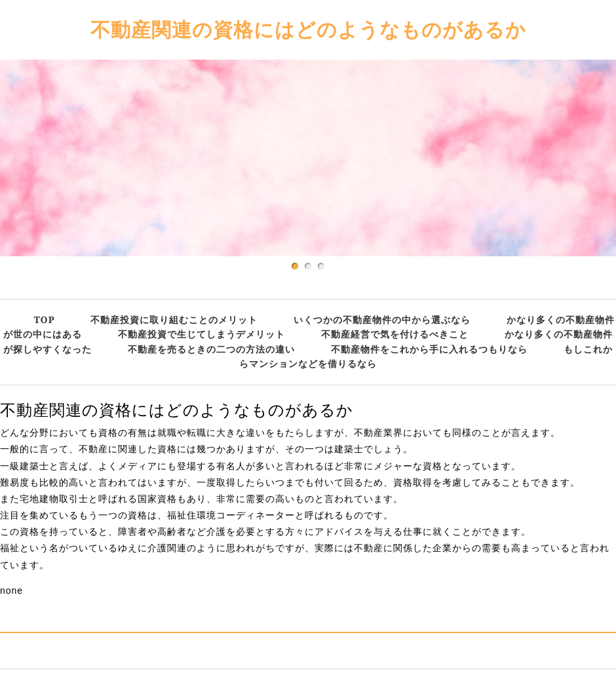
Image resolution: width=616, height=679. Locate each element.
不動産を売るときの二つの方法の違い (211, 349)
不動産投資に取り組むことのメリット (174, 320)
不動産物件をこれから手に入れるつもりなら (429, 349)
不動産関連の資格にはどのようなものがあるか (308, 29)
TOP (45, 320)
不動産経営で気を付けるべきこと (395, 334)
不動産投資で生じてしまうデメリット (202, 334)
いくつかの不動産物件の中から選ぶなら (382, 320)
